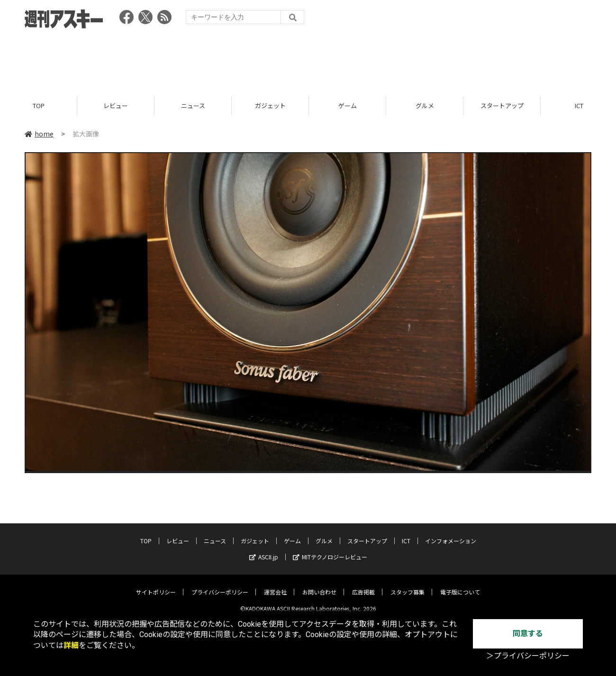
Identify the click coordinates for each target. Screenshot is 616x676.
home (39, 134)
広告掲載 (363, 585)
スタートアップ (502, 105)
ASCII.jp (264, 550)
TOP (39, 105)
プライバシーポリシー (220, 585)
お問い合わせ (319, 585)
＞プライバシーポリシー (528, 656)
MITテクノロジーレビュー (330, 550)
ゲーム (348, 105)
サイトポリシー (156, 585)
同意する (528, 634)
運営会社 (275, 585)
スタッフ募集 (408, 585)
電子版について (460, 585)
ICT (406, 534)
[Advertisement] (308, 59)
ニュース (193, 105)
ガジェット (270, 105)
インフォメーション (451, 534)
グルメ (425, 105)
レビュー (116, 105)
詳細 (71, 645)
